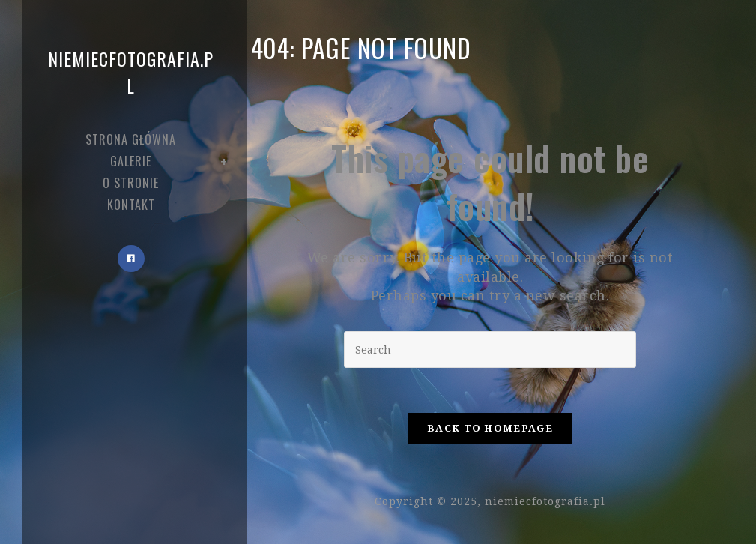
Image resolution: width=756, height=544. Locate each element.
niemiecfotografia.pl (131, 72)
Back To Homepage (490, 428)
